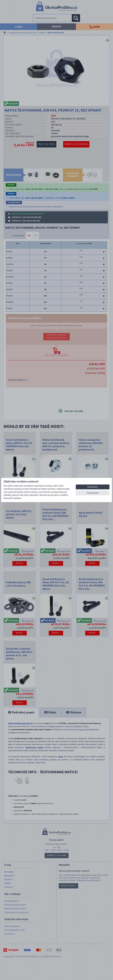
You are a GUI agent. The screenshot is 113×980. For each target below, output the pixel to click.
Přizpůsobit (93, 493)
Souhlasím (93, 487)
